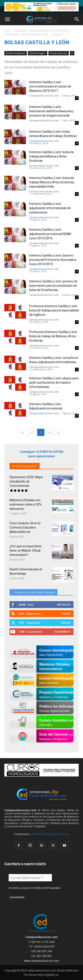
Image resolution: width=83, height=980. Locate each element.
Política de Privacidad (47, 888)
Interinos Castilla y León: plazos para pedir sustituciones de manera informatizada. (54, 383)
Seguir (66, 614)
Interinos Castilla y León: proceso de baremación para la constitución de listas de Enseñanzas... (53, 286)
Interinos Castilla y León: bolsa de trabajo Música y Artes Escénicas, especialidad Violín (52, 182)
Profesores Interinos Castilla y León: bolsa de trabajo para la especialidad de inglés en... (54, 310)
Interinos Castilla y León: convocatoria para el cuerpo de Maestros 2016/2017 (50, 86)
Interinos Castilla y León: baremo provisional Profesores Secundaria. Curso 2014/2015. (53, 260)
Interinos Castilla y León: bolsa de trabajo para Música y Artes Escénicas (52, 156)
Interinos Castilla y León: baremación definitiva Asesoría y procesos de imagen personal (51, 111)
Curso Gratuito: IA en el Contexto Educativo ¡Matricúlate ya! (25, 527)
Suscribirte (62, 632)
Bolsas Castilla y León (35, 34)
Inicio (8, 30)
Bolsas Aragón (38, 53)
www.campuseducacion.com (41, 961)
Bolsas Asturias (59, 53)
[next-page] (59, 432)
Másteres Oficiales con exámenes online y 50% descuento (26, 504)
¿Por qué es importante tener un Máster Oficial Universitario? (26, 551)
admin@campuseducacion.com (50, 834)
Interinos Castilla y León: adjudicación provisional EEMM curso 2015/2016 (50, 234)
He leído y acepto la (34, 888)
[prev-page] (23, 432)
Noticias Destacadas (25, 466)
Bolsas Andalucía (16, 53)
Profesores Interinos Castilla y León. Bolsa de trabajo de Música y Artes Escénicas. (53, 336)
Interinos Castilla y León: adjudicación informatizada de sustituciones (50, 208)
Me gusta (64, 604)
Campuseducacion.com (44, 96)
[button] (7, 19)
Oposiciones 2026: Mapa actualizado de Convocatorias (26, 481)
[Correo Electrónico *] (30, 878)
